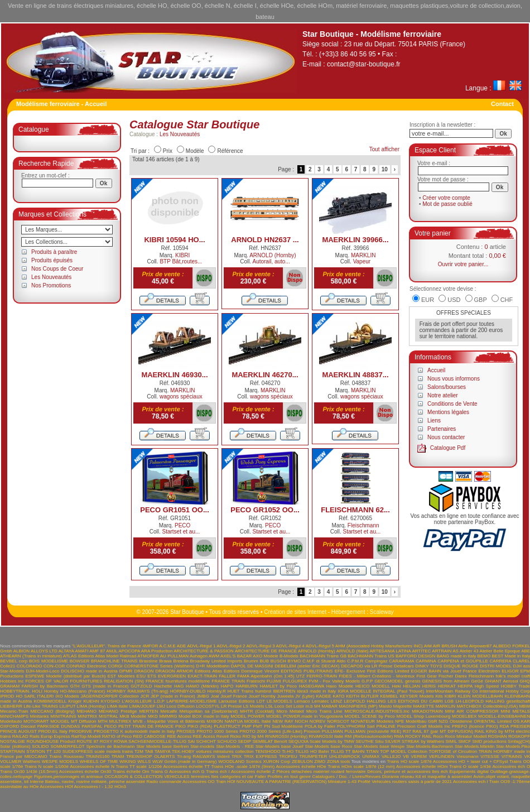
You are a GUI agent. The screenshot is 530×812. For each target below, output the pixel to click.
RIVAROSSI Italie (326, 736)
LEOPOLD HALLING (365, 701)
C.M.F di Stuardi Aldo (324, 661)
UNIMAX (371, 756)
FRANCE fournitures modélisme (178, 681)
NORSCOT (338, 721)
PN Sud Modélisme (283, 726)
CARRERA (501, 661)
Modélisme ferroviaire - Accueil (61, 104)
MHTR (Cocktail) (257, 711)
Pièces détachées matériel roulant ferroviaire (321, 772)
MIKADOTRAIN (427, 711)
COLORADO (30, 666)
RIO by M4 (253, 736)
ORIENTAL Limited (493, 721)
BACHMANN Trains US (371, 656)
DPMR (126, 671)
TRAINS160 (97, 756)
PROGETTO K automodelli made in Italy (134, 731)
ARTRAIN (442, 651)
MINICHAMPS (14, 716)
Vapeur (362, 261)
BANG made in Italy (457, 656)
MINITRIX (87, 716)
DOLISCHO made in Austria (89, 671)
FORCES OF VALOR (47, 681)
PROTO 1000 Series (217, 731)
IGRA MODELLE (354, 691)
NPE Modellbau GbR (416, 721)
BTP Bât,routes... (181, 261)
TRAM (118, 756)
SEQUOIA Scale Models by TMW (321, 741)
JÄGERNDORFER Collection (110, 696)
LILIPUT (67, 706)
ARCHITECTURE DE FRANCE (266, 651)
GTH (75, 686)
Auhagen (199, 656)
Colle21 (8, 666)
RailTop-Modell (86, 736)
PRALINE (386, 726)
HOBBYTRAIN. (15, 691)
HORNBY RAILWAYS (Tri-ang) (137, 691)
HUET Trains (240, 691)
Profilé (364, 782)
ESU (141, 676)
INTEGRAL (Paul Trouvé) (399, 691)
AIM (428, 646)
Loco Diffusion (180, 706)
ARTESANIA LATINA (390, 651)
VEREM (419, 756)
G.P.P (367, 681)
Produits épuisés (52, 260)
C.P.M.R (355, 661)
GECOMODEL (389, 681)
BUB (264, 661)
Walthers (32, 761)
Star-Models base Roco (329, 746)
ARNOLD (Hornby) (273, 255)
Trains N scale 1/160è (47, 767)
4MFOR (150, 646)
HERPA (465, 686)
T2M (139, 751)
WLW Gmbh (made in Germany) (185, 761)
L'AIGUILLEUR (137, 701)
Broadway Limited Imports (216, 661)
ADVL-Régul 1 (201, 646)
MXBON (215, 721)
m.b (309, 706)
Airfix (463, 646)
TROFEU (288, 756)
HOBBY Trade (515, 686)
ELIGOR (510, 671)
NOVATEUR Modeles (372, 721)
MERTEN (149, 711)
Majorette (403, 706)
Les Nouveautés (51, 277)
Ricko (235, 736)
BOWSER (80, 661)
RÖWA (121, 741)
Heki (397, 686)
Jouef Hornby (262, 696)
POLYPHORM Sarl (356, 726)
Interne (37, 782)
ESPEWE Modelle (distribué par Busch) (65, 676)
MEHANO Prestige (118, 711)
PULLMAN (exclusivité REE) (373, 731)
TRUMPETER (313, 756)
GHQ (525, 681)
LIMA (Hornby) (91, 706)
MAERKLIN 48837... (355, 375)
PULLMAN (333, 731)
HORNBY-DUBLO (188, 691)
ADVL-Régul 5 (320, 646)
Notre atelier (442, 395)
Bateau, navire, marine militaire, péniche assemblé (95, 782)
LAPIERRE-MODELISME (191, 701)
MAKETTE (423, 706)
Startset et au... (181, 532)
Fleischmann (363, 525)
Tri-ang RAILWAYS (196, 756)
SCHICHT (206, 741)
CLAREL (521, 661)
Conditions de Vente (452, 404)
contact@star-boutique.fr (364, 64)
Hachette (163, 686)
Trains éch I (218, 772)
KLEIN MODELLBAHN (480, 696)
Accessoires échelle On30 (85, 772)
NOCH (301, 721)
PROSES (185, 731)
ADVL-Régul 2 (231, 646)
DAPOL (238, 666)
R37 (407, 731)
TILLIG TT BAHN (348, 751)
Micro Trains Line (324, 711)
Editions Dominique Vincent (251, 671)
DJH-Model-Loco (42, 671)
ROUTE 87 (87, 741)
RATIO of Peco (117, 736)
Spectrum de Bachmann (110, 746)
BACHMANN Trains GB (323, 656)
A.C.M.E (167, 646)
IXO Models (67, 696)
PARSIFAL (92, 726)
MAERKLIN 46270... (265, 375)
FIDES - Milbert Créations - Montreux (377, 676)
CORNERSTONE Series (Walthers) (159, 666)
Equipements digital (469, 772)
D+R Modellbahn (213, 666)
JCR (145, 696)
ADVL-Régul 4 (290, 646)
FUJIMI (274, 681)
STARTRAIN (13, 751)
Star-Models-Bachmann (430, 746)
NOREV (317, 721)
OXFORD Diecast (18, 726)
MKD (153, 716)
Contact (502, 104)
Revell (223, 736)
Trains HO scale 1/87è (409, 761)
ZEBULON (302, 761)
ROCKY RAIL (418, 736)
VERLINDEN (442, 756)
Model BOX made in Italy (204, 716)
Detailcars (404, 666)
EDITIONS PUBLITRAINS (307, 671)
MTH (102, 721)
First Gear (426, 676)
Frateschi (256, 681)
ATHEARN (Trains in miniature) (31, 656)
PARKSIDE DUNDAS (59, 726)
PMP (246, 726)
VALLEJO (391, 756)
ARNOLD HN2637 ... (265, 240)
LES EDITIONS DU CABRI (415, 701)
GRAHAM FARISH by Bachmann (34, 686)
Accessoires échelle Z (253, 772)
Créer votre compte (446, 198)
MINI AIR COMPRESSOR (472, 711)
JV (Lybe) (305, 696)
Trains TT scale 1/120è (139, 767)
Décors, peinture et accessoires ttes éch (408, 772)
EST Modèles (121, 676)
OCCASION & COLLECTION (133, 777)
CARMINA (426, 661)
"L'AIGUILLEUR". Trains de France (107, 646)
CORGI (115, 666)
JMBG (203, 696)
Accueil (436, 370)
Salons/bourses (447, 387)
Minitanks (40, 716)
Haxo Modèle (340, 686)
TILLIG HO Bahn (312, 751)
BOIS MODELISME (49, 661)
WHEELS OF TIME (99, 761)
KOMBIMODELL (50, 701)
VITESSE (490, 756)
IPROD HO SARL (18, 696)
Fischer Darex (453, 676)
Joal (215, 696)
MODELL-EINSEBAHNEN (504, 716)
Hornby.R (216, 691)
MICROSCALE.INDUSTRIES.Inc (377, 711)
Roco (438, 736)
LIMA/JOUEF (142, 706)
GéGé (477, 681)
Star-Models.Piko (513, 746)
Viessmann (467, 756)
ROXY (106, 741)
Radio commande (164, 782)
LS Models (254, 706)
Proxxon (312, 731)
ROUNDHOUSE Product (51, 741)
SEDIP (244, 741)
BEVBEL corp (14, 661)
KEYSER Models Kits (421, 696)
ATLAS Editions (79, 656)
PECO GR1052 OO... (265, 510)
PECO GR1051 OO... (175, 510)
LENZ (336, 701)
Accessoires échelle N (92, 767)
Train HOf (225, 782)
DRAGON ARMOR (174, 671)
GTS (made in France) (105, 686)
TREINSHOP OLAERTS (150, 756)
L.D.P (159, 701)
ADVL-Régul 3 (260, 646)
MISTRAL (108, 716)
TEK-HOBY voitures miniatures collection (213, 751)
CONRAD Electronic (86, 666)
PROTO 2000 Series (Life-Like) (271, 731)
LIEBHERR (11, 706)
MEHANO (87, 711)
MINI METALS (515, 711)
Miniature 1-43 (342, 782)
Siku (379, 741)
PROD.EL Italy (52, 731)
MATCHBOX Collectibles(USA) (487, 706)
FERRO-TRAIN (322, 676)
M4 (317, 706)
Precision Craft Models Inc (424, 726)
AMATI (82, 651)
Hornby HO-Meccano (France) (74, 691)
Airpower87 (480, 646)
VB (406, 756)
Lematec (321, 701)
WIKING (127, 761)
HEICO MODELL (373, 686)
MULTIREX (121, 721)
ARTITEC (421, 651)
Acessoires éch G (187, 772)
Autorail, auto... (271, 261)
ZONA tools (338, 761)
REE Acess (204, 736)
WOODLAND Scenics (240, 761)
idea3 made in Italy (317, 691)
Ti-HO (288, 751)
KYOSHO (110, 701)
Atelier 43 (469, 651)
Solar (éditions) (15, 746)
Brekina (181, 661)
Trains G (159, 772)
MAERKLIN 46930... (174, 375)
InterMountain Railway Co (452, 691)
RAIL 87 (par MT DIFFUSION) (443, 731)
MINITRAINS (63, 716)
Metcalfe (168, 711)
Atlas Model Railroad (115, 656)
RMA (399, 736)
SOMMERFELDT (67, 746)
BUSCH (278, 661)
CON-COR (54, 666)
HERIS (429, 686)
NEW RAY (283, 721)
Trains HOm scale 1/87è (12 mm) (361, 767)
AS (456, 651)
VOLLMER (11, 761)
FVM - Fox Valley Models (334, 681)
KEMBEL (389, 696)
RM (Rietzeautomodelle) (369, 736)
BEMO (484, 656)
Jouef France (233, 696)
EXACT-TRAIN (202, 676)
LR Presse (231, 706)
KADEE (323, 696)
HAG (179, 686)
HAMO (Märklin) (202, 686)
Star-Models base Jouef (280, 746)
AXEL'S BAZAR (236, 656)
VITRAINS (512, 756)
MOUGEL (60, 721)
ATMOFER (148, 656)
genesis (413, 681)
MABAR (329, 706)
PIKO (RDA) (200, 726)
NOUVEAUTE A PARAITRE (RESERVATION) (282, 782)
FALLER (227, 676)
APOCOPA (129, 651)
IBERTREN (284, 691)
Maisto (386, 706)
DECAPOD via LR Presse (367, 666)
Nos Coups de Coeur (57, 269)
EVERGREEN (172, 676)
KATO (339, 696)
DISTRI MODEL (496, 666)
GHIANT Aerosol (502, 681)
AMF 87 (97, 651)
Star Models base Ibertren (162, 746)
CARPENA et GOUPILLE (463, 661)
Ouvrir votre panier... (463, 264)
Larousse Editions (237, 701)
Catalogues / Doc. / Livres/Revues (347, 777)
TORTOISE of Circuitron (453, 751)
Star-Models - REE (235, 746)
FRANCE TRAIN (228, 681)
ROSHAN (497, 736)
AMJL (112, 651)
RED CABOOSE (149, 736)
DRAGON (144, 671)
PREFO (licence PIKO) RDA (480, 726)
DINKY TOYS (428, 666)
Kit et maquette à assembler (444, 777)
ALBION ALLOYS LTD (35, 651)
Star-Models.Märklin (474, 746)
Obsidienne (461, 721)
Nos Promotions (51, 285)
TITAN (372, 751)
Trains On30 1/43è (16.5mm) (29, 772)
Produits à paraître (54, 252)
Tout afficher (384, 149)
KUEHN (91, 701)
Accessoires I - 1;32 (94, 787)
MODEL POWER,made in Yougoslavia (305, 716)
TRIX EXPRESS (261, 756)
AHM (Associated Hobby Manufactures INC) (379, 646)
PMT (258, 726)
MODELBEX (464, 716)
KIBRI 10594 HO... (174, 240)
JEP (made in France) (173, 696)
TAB (149, 751)
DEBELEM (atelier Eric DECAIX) (307, 666)
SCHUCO (227, 741)
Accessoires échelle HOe (301, 767)
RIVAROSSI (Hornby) (286, 736)
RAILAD (20, 736)
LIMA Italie (117, 706)
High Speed (487, 686)
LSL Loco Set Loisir (285, 706)
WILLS (144, 761)
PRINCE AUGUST (18, 731)
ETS (152, 676)
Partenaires (442, 429)
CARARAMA (401, 661)
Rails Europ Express (50, 736)
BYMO (295, 661)
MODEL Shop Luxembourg (423, 716)
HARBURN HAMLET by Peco (266, 686)
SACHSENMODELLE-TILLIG (157, 741)
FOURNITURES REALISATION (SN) (107, 681)
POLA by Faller (320, 726)
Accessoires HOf (56, 787)
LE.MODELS (280, 701)
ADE (181, 646)
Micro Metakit (290, 711)
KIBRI (182, 255)
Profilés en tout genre (289, 777)
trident (223, 756)
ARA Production (157, 651)
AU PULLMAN (174, 656)
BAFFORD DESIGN (415, 656)
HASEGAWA (312, 686)
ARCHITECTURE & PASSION (204, 651)
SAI (191, 741)
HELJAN (411, 686)
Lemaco (302, 701)
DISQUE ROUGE (461, 666)
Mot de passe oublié (447, 204)
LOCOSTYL (208, 706)
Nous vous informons (454, 379)
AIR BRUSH (445, 646)
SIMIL (452, 741)
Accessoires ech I (471, 782)
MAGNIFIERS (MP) (358, 706)
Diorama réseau (398, 777)
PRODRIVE (80, 731)
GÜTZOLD (141, 686)
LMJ (161, 706)
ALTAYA (66, 651)
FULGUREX (295, 681)
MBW (524, 706)
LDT (261, 701)
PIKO (180, 726)
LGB (449, 701)
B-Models (289, 656)
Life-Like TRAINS (41, 706)
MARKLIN (363, 255)
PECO (182, 525)
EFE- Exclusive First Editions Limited (372, 671)
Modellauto (11, 721)
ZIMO (320, 761)
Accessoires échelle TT (187, 767)
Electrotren (490, 671)
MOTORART (36, 721)
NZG (443, 721)
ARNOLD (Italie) (353, 651)
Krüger (75, 701)
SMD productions (489, 741)
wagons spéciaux (181, 397)
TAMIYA (162, 751)
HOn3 (120, 787)
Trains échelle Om (131, 772)
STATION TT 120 (44, 751)
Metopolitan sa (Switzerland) (209, 711)
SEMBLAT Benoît (269, 741)
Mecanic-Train (14, 711)
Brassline (148, 661)
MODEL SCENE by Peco (369, 716)
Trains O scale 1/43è (470, 767)
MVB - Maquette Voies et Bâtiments (169, 721)
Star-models (202, 746)
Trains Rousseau (66, 756)
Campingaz (376, 661)
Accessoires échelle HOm (422, 767)
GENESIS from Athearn (445, 681)
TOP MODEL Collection (404, 751)
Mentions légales (448, 412)
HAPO (227, 686)
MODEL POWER (247, 716)
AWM (214, 656)
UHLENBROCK (345, 756)
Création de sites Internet (295, 612)
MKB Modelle (133, 716)
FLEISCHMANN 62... (355, 510)
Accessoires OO (199, 782)
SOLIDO (40, 746)
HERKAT (447, 686)
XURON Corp (276, 761)
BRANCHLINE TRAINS (114, 661)
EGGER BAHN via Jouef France (444, 671)
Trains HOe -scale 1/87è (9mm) (243, 767)
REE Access (179, 736)
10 (385, 169)
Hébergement (348, 612)
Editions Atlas (208, 671)
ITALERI (46, 696)
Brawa (165, 661)
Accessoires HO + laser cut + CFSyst (470, 761)
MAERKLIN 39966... (355, 240)
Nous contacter (446, 437)
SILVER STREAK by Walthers (415, 741)
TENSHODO (268, 751)
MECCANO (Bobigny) (52, 711)
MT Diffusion (83, 721)
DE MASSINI (260, 666)
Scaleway (382, 612)
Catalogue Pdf (448, 448)
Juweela (285, 696)
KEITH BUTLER (362, 696)
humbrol (263, 691)
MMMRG (168, 716)
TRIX (237, 756)
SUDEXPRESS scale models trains (98, 751)
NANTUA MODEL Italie (247, 721)
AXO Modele (265, 656)
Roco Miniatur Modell (466, 736)
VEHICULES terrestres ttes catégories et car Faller (215, 777)
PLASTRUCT (227, 726)
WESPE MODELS (60, 761)
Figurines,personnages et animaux (69, 777)
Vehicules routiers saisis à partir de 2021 (412, 782)
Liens (434, 421)
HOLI (37, 691)
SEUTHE (364, 741)
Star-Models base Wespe (379, 746)
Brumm (251, 661)
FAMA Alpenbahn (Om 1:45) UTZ (271, 676)
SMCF (464, 741)
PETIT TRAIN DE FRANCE (146, 726)
